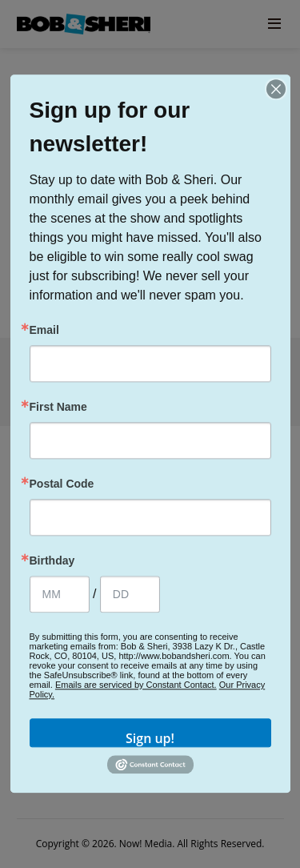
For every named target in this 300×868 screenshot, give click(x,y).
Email (44, 330)
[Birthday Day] (130, 594)
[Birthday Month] (60, 594)
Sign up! (150, 738)
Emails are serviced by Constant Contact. (136, 685)
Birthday (52, 561)
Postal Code (62, 484)
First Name (58, 407)
